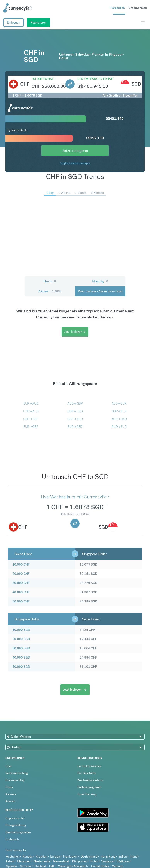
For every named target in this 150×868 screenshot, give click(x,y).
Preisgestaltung (16, 825)
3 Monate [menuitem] (97, 193)
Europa (55, 857)
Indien (123, 857)
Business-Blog (15, 780)
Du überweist (43, 79)
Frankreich (70, 857)
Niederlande (42, 861)
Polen (94, 861)
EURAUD (31, 404)
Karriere (11, 794)
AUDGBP (75, 404)
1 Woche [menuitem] (64, 193)
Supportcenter (15, 818)
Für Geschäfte (87, 773)
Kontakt (11, 801)
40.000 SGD (21, 658)
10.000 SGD (21, 630)
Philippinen (80, 861)
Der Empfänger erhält (96, 79)
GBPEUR (119, 411)
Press (9, 787)
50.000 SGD (21, 667)
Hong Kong (108, 857)
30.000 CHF (21, 583)
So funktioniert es (89, 766)
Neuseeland (61, 861)
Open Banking (87, 794)
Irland (134, 857)
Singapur (107, 861)
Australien (13, 857)
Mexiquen (24, 861)
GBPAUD (75, 419)
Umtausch (12, 839)
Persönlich (118, 8)
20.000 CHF (21, 574)
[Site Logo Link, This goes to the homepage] (18, 8)
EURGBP (31, 427)
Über (9, 766)
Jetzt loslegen (75, 332)
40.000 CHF (21, 592)
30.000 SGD (21, 648)
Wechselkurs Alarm (90, 780)
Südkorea (123, 861)
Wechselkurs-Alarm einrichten (100, 291)
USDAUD (31, 411)
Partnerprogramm (89, 787)
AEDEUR (119, 404)
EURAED (75, 427)
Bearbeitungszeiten (18, 832)
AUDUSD (119, 419)
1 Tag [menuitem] (50, 193)
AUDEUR (119, 427)
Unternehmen (138, 8)
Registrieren (39, 22)
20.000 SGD (21, 639)
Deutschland (89, 857)
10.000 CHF (21, 564)
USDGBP (31, 419)
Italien (10, 861)
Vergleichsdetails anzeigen (75, 163)
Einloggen (14, 22)
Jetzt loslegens (75, 151)
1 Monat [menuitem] (81, 193)
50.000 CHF (21, 601)
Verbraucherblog (17, 773)
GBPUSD (75, 411)
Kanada (28, 857)
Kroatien (41, 857)
